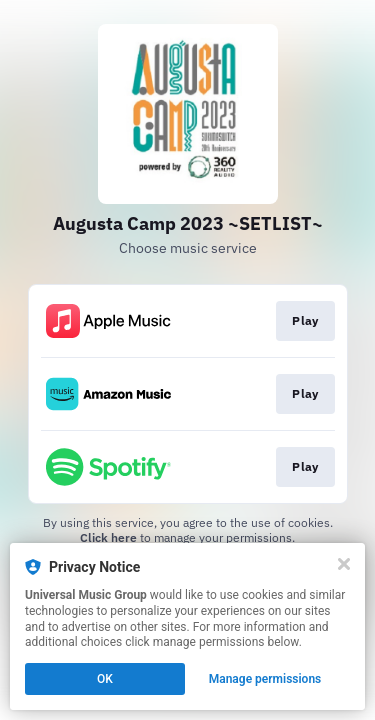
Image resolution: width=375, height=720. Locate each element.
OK (105, 679)
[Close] (344, 564)
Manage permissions (265, 679)
